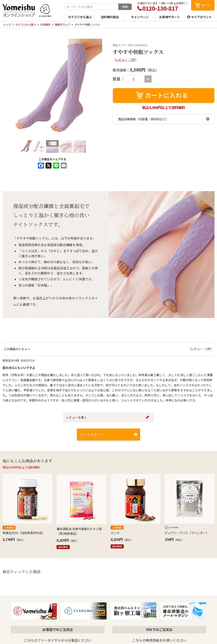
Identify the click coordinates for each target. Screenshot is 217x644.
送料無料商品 (110, 17)
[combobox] (92, 7)
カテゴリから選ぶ (80, 17)
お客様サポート (170, 17)
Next (97, 88)
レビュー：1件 (125, 60)
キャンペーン (140, 17)
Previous (8, 88)
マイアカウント (201, 17)
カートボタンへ (92, 434)
